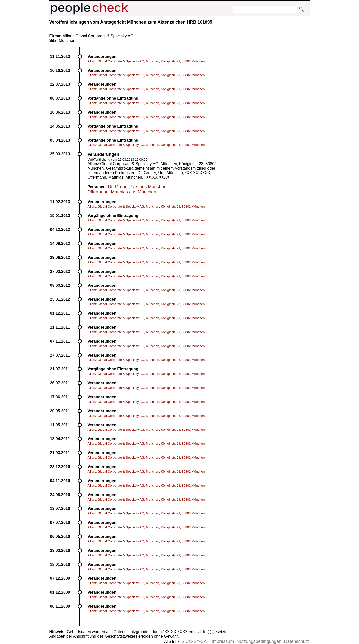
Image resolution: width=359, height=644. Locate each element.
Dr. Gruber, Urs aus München (137, 187)
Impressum (223, 641)
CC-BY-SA (196, 641)
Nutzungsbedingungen (259, 641)
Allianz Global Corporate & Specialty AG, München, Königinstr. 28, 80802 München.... (148, 61)
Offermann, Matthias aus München (122, 192)
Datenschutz (296, 641)
